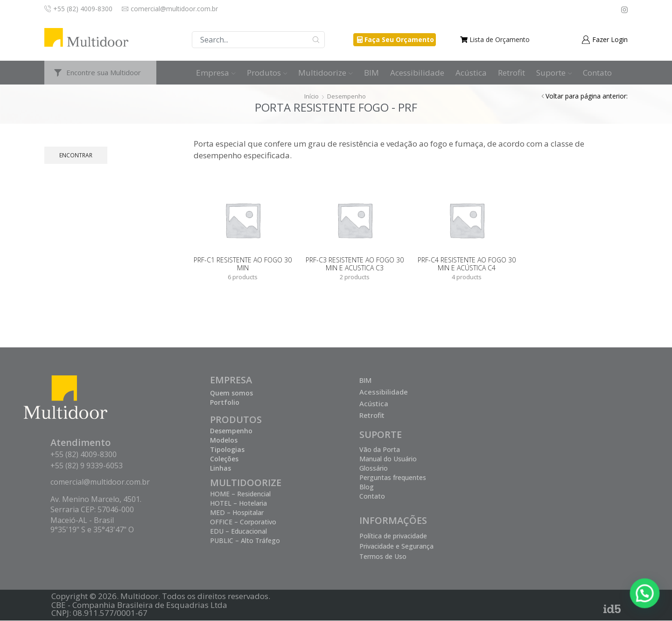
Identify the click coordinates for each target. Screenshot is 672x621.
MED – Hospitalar (237, 513)
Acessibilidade (417, 73)
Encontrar (76, 155)
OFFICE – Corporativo (243, 522)
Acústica (471, 73)
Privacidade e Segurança (396, 547)
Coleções (224, 459)
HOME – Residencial (240, 494)
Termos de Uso (383, 557)
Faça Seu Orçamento (399, 39)
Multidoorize (325, 73)
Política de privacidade (393, 536)
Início (310, 96)
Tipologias (227, 450)
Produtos (267, 73)
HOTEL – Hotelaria (238, 504)
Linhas (220, 469)
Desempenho (347, 96)
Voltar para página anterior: (587, 96)
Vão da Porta (380, 450)
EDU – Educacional (238, 532)
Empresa (216, 73)
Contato (597, 73)
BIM (371, 73)
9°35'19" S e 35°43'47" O (92, 530)
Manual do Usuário (388, 459)
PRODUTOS (236, 420)
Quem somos (231, 393)
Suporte (554, 73)
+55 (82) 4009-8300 (84, 455)
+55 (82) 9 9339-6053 (87, 466)
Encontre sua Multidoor (104, 72)
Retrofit (511, 73)
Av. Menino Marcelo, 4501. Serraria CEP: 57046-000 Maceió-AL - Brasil (96, 510)
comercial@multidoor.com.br (100, 482)
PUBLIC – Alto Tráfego (245, 541)
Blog (367, 487)
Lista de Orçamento (500, 39)
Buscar (316, 40)
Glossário (374, 469)
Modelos (224, 441)
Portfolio (225, 403)
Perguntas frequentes (393, 478)
